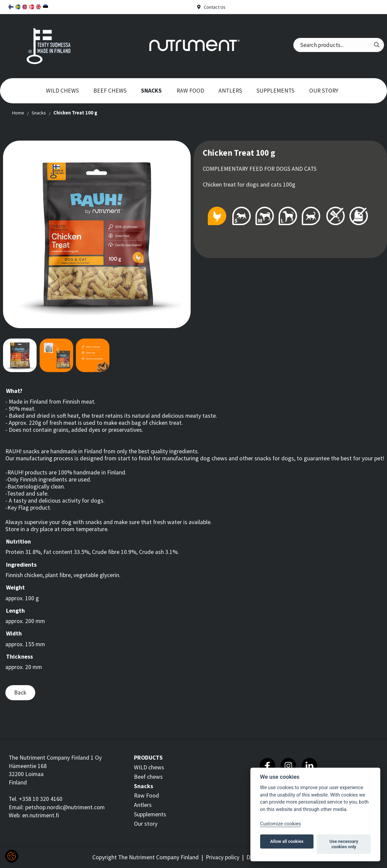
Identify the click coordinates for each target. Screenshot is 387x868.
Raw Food (190, 91)
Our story (324, 91)
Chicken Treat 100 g (75, 113)
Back (20, 693)
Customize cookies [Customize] (281, 824)
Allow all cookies (287, 841)
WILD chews (62, 91)
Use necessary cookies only (344, 844)
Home (18, 113)
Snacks (151, 91)
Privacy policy (223, 857)
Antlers (230, 91)
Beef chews (110, 91)
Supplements (275, 91)
